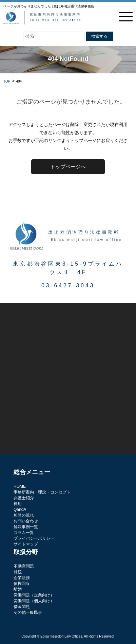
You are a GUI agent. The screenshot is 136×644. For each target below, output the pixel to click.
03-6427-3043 (68, 285)
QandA (20, 509)
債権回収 (22, 584)
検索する (99, 36)
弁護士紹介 (24, 498)
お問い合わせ (26, 521)
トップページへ (68, 167)
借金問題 (22, 607)
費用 (18, 504)
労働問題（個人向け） (34, 601)
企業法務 (22, 578)
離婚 (18, 589)
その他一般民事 (28, 612)
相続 (18, 572)
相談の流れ (24, 515)
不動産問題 (24, 566)
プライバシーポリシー (34, 538)
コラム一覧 (24, 533)
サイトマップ (26, 544)
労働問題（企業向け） (34, 595)
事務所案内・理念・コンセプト (42, 492)
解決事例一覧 (26, 527)
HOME (20, 486)
